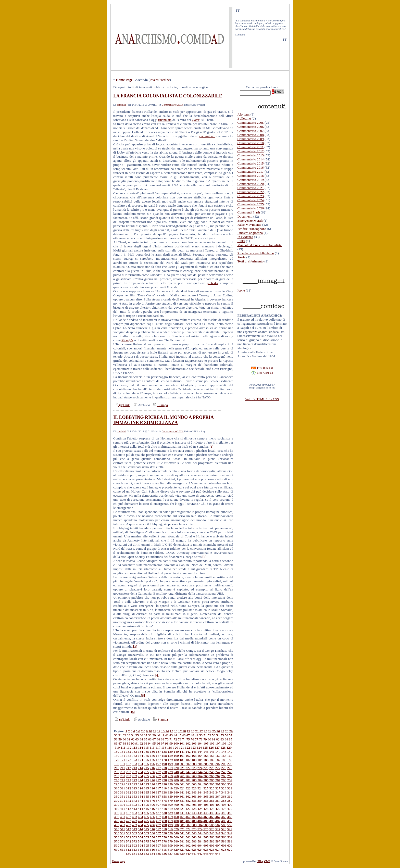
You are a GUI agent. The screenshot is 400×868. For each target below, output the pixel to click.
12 (159, 731)
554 (141, 837)
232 (129, 772)
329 (230, 788)
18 (184, 731)
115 (146, 747)
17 (180, 731)
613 (134, 850)
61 (128, 739)
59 (120, 739)
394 (141, 805)
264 (200, 776)
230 (117, 772)
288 (224, 780)
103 (194, 743)
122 (187, 747)
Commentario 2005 (250, 123)
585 (206, 841)
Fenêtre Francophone (252, 229)
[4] (157, 675)
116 (152, 747)
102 (188, 743)
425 (206, 809)
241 (182, 772)
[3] (135, 646)
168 (224, 756)
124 (199, 747)
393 (134, 805)
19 (188, 731)
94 (150, 743)
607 (218, 845)
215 (146, 768)
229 (230, 768)
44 (175, 735)
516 (152, 829)
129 (229, 747)
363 (194, 796)
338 (164, 792)
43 (171, 735)
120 (176, 747)
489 (230, 821)
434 (141, 813)
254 (141, 776)
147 (218, 752)
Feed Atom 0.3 (262, 373)
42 (167, 735)
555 (146, 837)
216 (152, 768)
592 (129, 845)
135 (146, 752)
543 (194, 833)
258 (164, 776)
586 (212, 841)
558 (164, 837)
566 (212, 837)
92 (141, 743)
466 (212, 817)
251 (123, 776)
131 (123, 752)
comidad (121, 105)
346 (212, 792)
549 (230, 833)
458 (164, 817)
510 (117, 829)
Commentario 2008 (250, 135)
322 (188, 788)
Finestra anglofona (250, 233)
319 (170, 788)
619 (170, 850)
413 (134, 809)
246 (212, 772)
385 (206, 801)
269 (230, 776)
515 (146, 829)
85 (230, 739)
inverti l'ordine (160, 80)
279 (170, 780)
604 (200, 845)
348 (224, 792)
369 (230, 796)
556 (152, 837)
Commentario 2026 (250, 208)
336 (152, 792)
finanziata (165, 120)
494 (141, 825)
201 (182, 764)
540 (176, 833)
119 (170, 747)
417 (158, 809)
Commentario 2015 (250, 163)
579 (170, 841)
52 (209, 735)
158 (164, 756)
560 (176, 837)
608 (224, 845)
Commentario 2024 (250, 200)
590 (117, 845)
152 (129, 756)
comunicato (207, 136)
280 (176, 780)
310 (117, 788)
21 (197, 731)
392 (129, 805)
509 (230, 825)
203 (194, 764)
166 (212, 756)
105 (206, 743)
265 (206, 776)
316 (152, 788)
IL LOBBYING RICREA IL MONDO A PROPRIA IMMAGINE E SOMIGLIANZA (164, 420)
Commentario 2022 (250, 192)
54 (218, 735)
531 (123, 833)
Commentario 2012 (250, 151)
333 (134, 792)
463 (194, 817)
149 (230, 752)
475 (146, 821)
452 (129, 817)
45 (179, 735)
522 (188, 829)
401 (182, 805)
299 (170, 784)
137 (158, 752)
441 (182, 813)
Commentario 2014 (250, 159)
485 (206, 821)
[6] (133, 712)
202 (188, 764)
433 (134, 813)
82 (218, 739)
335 (146, 792)
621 (182, 850)
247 (218, 772)
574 (141, 841)
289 (230, 780)
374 (141, 801)
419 (170, 809)
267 (218, 776)
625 (206, 850)
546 (212, 833)
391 (123, 805)
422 (188, 809)
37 (146, 735)
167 (218, 756)
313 (134, 788)
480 (176, 821)
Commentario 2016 (250, 167)
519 (170, 829)
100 (176, 743)
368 (224, 796)
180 (176, 760)
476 (152, 821)
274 (141, 780)
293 (134, 784)
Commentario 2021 (250, 188)
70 (167, 739)
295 (146, 784)
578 (164, 841)
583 (194, 841)
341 (182, 792)
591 (123, 845)
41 (163, 735)
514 (140, 829)
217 (158, 768)
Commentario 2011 (250, 147)
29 (231, 731)
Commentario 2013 (172, 105)
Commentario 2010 (250, 143)
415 (146, 809)
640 (188, 854)
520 (176, 829)
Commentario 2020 (250, 184)
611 (123, 850)
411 (123, 809)
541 (182, 833)
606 (212, 845)
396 (152, 805)
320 (176, 788)
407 (218, 805)
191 (123, 764)
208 (224, 764)
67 (154, 739)
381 (182, 801)
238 (164, 772)
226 (212, 768)
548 (224, 833)
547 (218, 833)
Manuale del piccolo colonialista (259, 245)
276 (152, 780)
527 (218, 829)
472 (129, 821)
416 (152, 809)
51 (205, 735)
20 (193, 731)
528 (224, 829)
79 (205, 739)
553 (134, 837)
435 (146, 813)
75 (188, 739)
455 (146, 817)
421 (182, 809)
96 (158, 743)
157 (158, 756)
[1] (211, 446)
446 (212, 813)
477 (158, 821)
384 (200, 801)
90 (133, 743)
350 (117, 796)
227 (218, 768)
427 (218, 809)
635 (158, 854)
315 (146, 788)
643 (206, 854)
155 (146, 756)
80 (209, 739)
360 (176, 796)
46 (184, 735)
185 (206, 760)
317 (158, 788)
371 (123, 801)
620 (176, 850)
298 (164, 784)
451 (123, 817)
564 (200, 837)
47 (188, 735)
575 (146, 841)
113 (135, 747)
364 (200, 796)
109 (230, 743)
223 (194, 768)
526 (212, 829)
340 (176, 792)
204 (200, 764)
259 (170, 776)
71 (171, 739)
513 (134, 829)
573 (134, 841)
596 (152, 845)
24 (210, 731)
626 (212, 850)
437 (158, 813)
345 (206, 792)
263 (194, 776)
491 (123, 825)
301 (182, 784)
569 (230, 837)
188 (224, 760)
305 (206, 784)
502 (188, 825)
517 (158, 829)
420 (176, 809)
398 (164, 805)
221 (182, 768)
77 (197, 739)
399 (170, 805)
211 (123, 768)
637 (170, 854)
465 (206, 817)
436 (152, 813)
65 (146, 739)
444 (200, 813)
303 (194, 784)
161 (182, 756)
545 (206, 833)
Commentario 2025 (250, 204)
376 (152, 801)
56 (226, 735)
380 (176, 801)
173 (134, 760)
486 (212, 821)
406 (212, 805)
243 (194, 772)
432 (129, 813)
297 (158, 784)
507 (218, 825)
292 (129, 784)
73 (179, 739)
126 (211, 747)
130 (117, 752)
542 (188, 833)
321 (182, 788)
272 (129, 780)
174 (141, 760)
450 (117, 817)
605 (206, 845)
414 (140, 809)
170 (117, 760)
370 (117, 801)
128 (223, 747)
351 (123, 796)
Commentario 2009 (250, 139)
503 (194, 825)
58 (116, 739)
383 (194, 801)
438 (164, 813)
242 (188, 772)
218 (164, 768)
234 (141, 772)
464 (200, 817)
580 (176, 841)
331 (123, 792)
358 (164, 796)
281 (182, 780)
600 (176, 845)
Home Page (124, 80)
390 (117, 805)
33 (128, 735)
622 (188, 850)
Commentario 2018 (250, 176)
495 (146, 825)
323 (194, 788)
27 (222, 731)
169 (230, 756)
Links (241, 241)
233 (134, 772)
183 (194, 760)
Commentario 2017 (250, 172)
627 (218, 850)
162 (188, 756)
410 (117, 809)
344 (200, 792)
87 (120, 743)
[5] (143, 695)
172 (129, 760)
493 (134, 825)
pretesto (212, 283)
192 (129, 764)
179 (170, 760)
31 (120, 735)
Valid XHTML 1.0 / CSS (262, 399)
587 (218, 841)
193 (134, 764)
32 (124, 735)
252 (129, 776)
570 (117, 841)
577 (158, 841)
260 (176, 776)
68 (158, 739)
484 (200, 821)
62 (133, 739)
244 (200, 772)
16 (176, 731)
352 (129, 796)
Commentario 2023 (250, 196)
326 (212, 788)
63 (137, 739)
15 (171, 731)
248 (224, 772)
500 (176, 825)
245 (206, 772)
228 (224, 768)
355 (146, 796)
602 (188, 845)
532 (129, 833)
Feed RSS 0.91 (262, 368)
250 (117, 776)
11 (154, 731)
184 (200, 760)
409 (230, 805)
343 (194, 792)
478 (164, 821)
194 (141, 764)
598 (164, 845)
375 (146, 801)
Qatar (196, 120)
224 (200, 768)
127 (217, 747)
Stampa (160, 405)
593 (134, 845)
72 (175, 739)
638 (176, 854)
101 (182, 743)
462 (188, 817)
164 (200, 756)
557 (158, 837)
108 (224, 743)
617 (158, 850)
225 (206, 768)
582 (188, 841)
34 (133, 735)
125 (205, 747)
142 (188, 752)
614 (140, 850)
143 (194, 752)
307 (218, 784)
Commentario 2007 (250, 131)
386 (212, 801)
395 (146, 805)
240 (176, 772)
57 (230, 735)
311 (123, 788)
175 (146, 760)
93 (146, 743)
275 (146, 780)
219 (170, 768)
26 (218, 731)
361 (182, 796)
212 (129, 768)
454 (141, 817)
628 (224, 850)
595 (146, 845)
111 (123, 747)
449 (230, 813)
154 (141, 756)
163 (194, 756)
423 (194, 809)
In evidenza (245, 237)
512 (129, 829)
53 (214, 735)
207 (218, 764)
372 (129, 801)
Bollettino (244, 118)
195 (146, 764)
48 (192, 735)
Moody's (127, 340)
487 (218, 821)
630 (129, 854)
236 (152, 772)
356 (152, 796)
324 (200, 788)
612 (129, 850)
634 (152, 854)
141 (182, 752)
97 (163, 743)
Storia (241, 257)
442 (188, 813)
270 (117, 780)
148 (224, 752)
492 (129, 825)
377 (158, 801)
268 (224, 776)
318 (164, 788)
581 (182, 841)
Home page (118, 861)
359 (170, 796)
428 (224, 809)
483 (194, 821)
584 (200, 841)
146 (212, 752)
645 (218, 854)
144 (200, 752)
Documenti (245, 216)
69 (163, 739)
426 (212, 809)
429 (230, 809)
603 (194, 845)
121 (181, 747)
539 (170, 833)
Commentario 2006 (250, 127)
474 (141, 821)
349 (230, 792)
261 (182, 776)
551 (123, 837)
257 (158, 776)
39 (154, 735)
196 (152, 764)
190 (117, 764)
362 (188, 796)
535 (146, 833)
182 (188, 760)
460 (176, 817)
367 (218, 796)
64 (141, 739)
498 (164, 825)
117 (158, 747)
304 (200, 784)
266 (212, 776)
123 (193, 747)
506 (212, 825)
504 (200, 825)
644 (212, 854)
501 (182, 825)
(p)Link (121, 405)
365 (206, 796)
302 (188, 784)
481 (182, 821)
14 (167, 731)
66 (150, 739)
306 (212, 784)
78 (201, 739)
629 (230, 850)
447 (218, 813)
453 (134, 817)
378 (164, 801)
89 (128, 743)
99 (171, 743)
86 (116, 743)
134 (141, 752)
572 (129, 841)
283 (194, 780)
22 (201, 731)
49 (197, 735)
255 (146, 776)
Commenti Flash (249, 212)
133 (134, 752)
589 (230, 841)
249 (230, 772)
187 (218, 760)
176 (152, 760)
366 (212, 796)
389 (230, 801)
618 (164, 850)
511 (123, 829)
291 (123, 784)
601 (182, 845)
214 (140, 768)
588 (224, 841)
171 (123, 760)
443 (194, 813)
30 (116, 735)
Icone (241, 290)
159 (170, 756)
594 (141, 845)
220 (176, 768)
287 (218, 780)
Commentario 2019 (250, 180)
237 (158, 772)
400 (176, 805)
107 (218, 743)
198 (164, 764)
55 (222, 735)
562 (188, 837)
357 (158, 796)
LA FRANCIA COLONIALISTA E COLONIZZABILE (168, 96)
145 (206, 752)
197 (158, 764)
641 (194, 854)
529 (230, 829)
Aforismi (243, 114)
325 (206, 788)
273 (134, 780)
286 (212, 780)
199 (170, 764)
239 (170, 772)
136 (152, 752)
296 (152, 784)
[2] (205, 557)
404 (200, 805)
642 (200, 854)
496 (152, 825)
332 (129, 792)
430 (117, 813)
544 (200, 833)
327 (218, 788)
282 (188, 780)
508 (224, 825)
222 (188, 768)
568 (224, 837)
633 (146, 854)
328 (224, 788)
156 (152, 756)
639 (182, 854)
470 (117, 821)
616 (152, 850)
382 (188, 801)
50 (201, 735)
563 (194, 837)
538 (164, 833)
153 (134, 756)
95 (154, 743)
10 (150, 731)
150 (117, 756)
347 (218, 792)
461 (182, 817)
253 (134, 776)
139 (170, 752)
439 (170, 813)
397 (158, 805)
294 (141, 784)
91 (137, 743)
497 (158, 825)
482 (188, 821)
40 (158, 735)
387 (218, 801)
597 (158, 845)
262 (188, 776)
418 (164, 809)
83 (222, 739)
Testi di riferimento (250, 261)
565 (206, 837)
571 (123, 841)
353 (134, 796)
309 (230, 784)
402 (188, 805)
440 (176, 813)
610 (117, 850)
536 (152, 833)
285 (206, 780)
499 (170, 825)
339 (170, 792)
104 (200, 743)
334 (141, 792)
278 (164, 780)
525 (206, 829)
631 (134, 854)
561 (182, 837)
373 (134, 801)
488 (224, 821)
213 (134, 768)
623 (194, 850)
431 (123, 813)
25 (214, 731)
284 (200, 780)
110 (117, 747)
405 (206, 805)
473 (134, 821)
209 (230, 764)
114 (141, 747)
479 (170, 821)
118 (164, 747)
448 (224, 813)
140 (176, 752)
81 (214, 739)
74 (184, 739)
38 (150, 735)
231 (123, 772)
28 (227, 731)
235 (146, 772)
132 (129, 752)
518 (164, 829)
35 (137, 735)
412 (129, 809)
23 (205, 731)
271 (123, 780)
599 (170, 845)
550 (117, 837)
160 (176, 756)
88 (124, 743)
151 (123, 756)
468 (224, 817)
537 (158, 833)
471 (123, 821)
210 (117, 768)
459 (170, 817)
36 (141, 735)
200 (176, 764)
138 (164, 752)
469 (230, 817)
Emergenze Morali (250, 221)
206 (212, 764)
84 (226, 739)
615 (146, 850)
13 (163, 731)
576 (152, 841)
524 (200, 829)
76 (192, 739)
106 (212, 743)
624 (200, 850)
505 (206, 825)
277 (158, 780)
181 (182, 760)
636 (164, 854)
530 (117, 833)
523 (194, 829)
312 (129, 788)
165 (206, 756)
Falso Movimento (249, 225)
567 (218, 837)
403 (194, 805)
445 (206, 813)
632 (141, 854)
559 (170, 837)
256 (152, 776)
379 (170, 801)
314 (140, 788)
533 (134, 833)
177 (158, 760)
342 (188, 792)
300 (176, 784)
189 (230, 760)
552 (129, 837)
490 (117, 825)
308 (224, 784)
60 (124, 739)
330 (117, 792)
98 (167, 743)
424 (200, 809)
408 (224, 805)
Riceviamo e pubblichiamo (256, 253)
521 (182, 829)
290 (117, 784)
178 (164, 760)
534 (141, 833)
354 (141, 796)
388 (224, 801)
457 (158, 817)
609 (230, 845)
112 (129, 747)
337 (158, 792)
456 (152, 817)
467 (218, 817)
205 (206, 764)
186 (212, 760)
